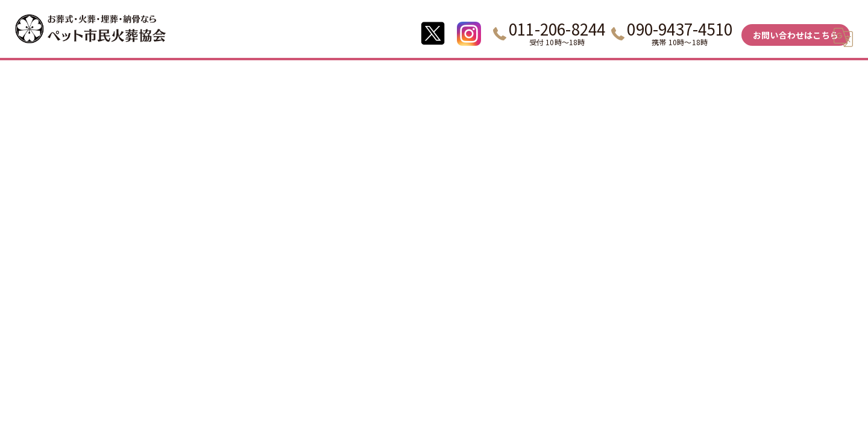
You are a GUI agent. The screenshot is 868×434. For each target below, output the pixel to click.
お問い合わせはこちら (796, 35)
